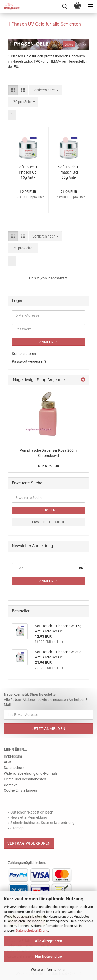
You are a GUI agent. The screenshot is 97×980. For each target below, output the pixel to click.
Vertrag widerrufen (29, 843)
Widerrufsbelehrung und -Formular (31, 773)
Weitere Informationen (49, 970)
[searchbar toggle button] (65, 7)
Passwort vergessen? (29, 361)
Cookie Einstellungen (20, 790)
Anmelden (49, 342)
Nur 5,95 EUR (49, 466)
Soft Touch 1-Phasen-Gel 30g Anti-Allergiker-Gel (69, 172)
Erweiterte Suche (49, 522)
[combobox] (45, 90)
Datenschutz (14, 768)
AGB (8, 762)
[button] (13, 90)
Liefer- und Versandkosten (25, 779)
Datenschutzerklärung (32, 930)
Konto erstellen (24, 354)
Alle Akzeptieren (48, 941)
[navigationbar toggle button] (91, 7)
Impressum (13, 756)
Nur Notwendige (48, 956)
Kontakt (10, 785)
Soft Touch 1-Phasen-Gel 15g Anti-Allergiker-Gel (28, 172)
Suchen (49, 510)
